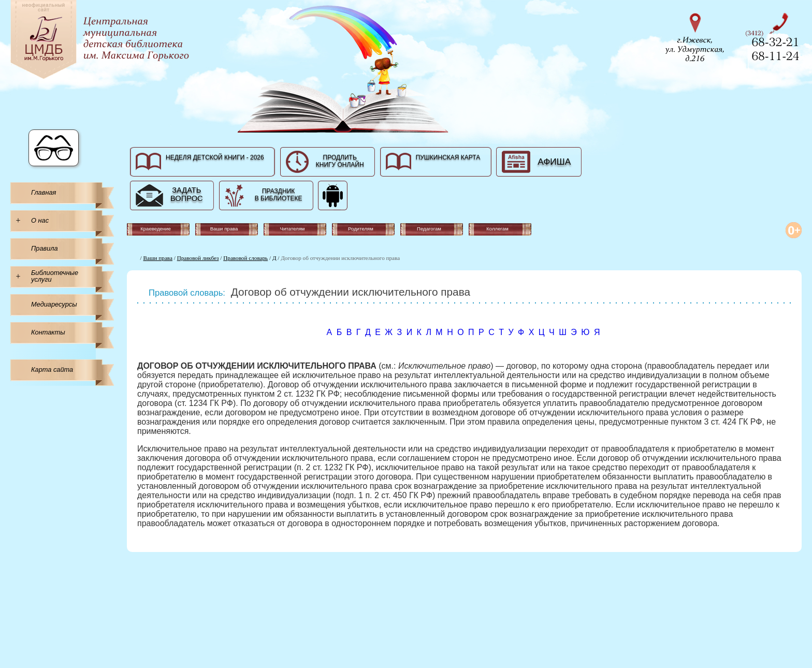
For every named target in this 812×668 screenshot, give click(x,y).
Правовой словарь (245, 258)
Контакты (48, 332)
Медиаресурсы (54, 304)
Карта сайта (52, 369)
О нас (40, 220)
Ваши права (158, 258)
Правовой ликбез (198, 258)
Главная (44, 192)
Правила (45, 248)
